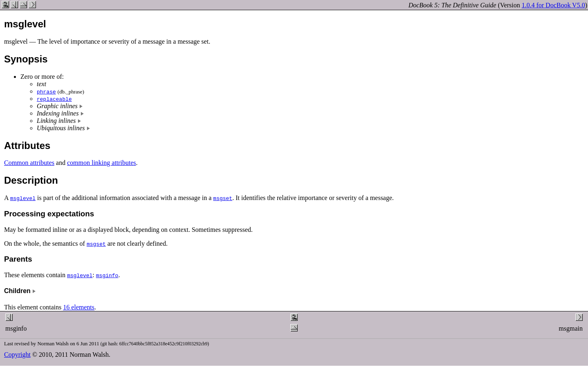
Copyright (17, 355)
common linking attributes (101, 163)
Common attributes (29, 163)
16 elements (79, 307)
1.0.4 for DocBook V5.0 (553, 5)
